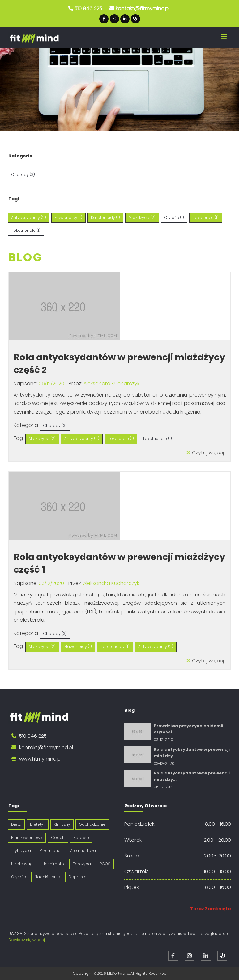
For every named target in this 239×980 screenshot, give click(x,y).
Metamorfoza (83, 851)
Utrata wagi (22, 864)
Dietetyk (38, 824)
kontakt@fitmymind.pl (143, 8)
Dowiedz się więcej (27, 940)
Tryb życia (21, 851)
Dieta (16, 824)
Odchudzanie (92, 824)
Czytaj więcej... (206, 453)
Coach (58, 838)
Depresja (78, 877)
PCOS (105, 864)
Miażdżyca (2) (42, 438)
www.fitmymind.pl (40, 759)
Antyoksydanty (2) (82, 438)
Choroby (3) (55, 425)
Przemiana (50, 851)
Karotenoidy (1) (115, 646)
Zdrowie (81, 838)
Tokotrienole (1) (157, 438)
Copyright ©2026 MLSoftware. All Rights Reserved (120, 973)
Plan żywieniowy (27, 838)
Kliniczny (62, 824)
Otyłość (19, 877)
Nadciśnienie (47, 877)
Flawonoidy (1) (78, 646)
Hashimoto (53, 864)
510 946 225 (88, 8)
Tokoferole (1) (121, 438)
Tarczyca (82, 864)
